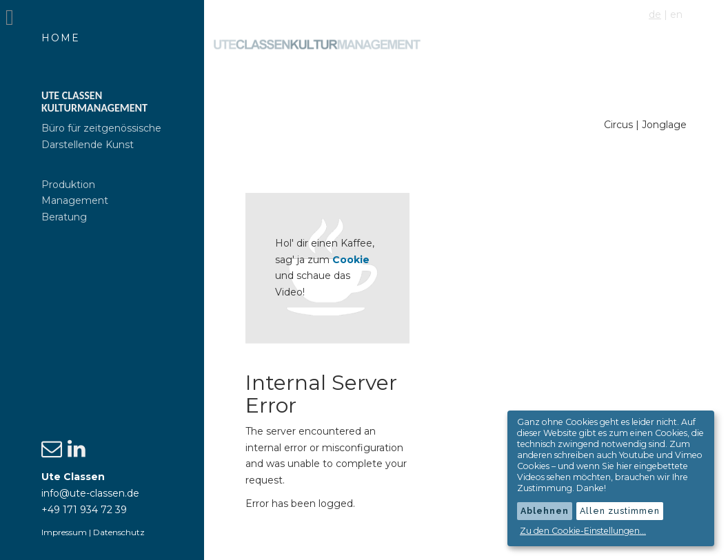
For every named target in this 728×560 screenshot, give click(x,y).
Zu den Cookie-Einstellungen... (583, 531)
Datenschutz (119, 532)
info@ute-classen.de (90, 493)
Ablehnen (545, 511)
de (655, 14)
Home (61, 38)
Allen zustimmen (620, 511)
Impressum (64, 532)
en (676, 14)
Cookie (354, 259)
